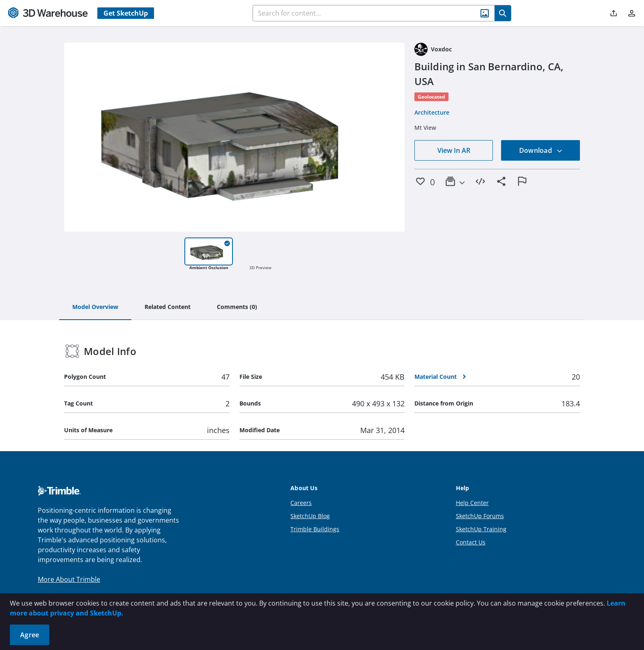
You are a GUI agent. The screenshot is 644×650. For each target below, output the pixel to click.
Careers (301, 503)
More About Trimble (69, 579)
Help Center (472, 503)
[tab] (95, 307)
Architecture (432, 112)
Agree (30, 635)
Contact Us (471, 542)
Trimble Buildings (315, 529)
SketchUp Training (481, 529)
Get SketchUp (126, 13)
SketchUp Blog (310, 516)
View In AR (454, 150)
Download (541, 150)
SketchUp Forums (480, 516)
